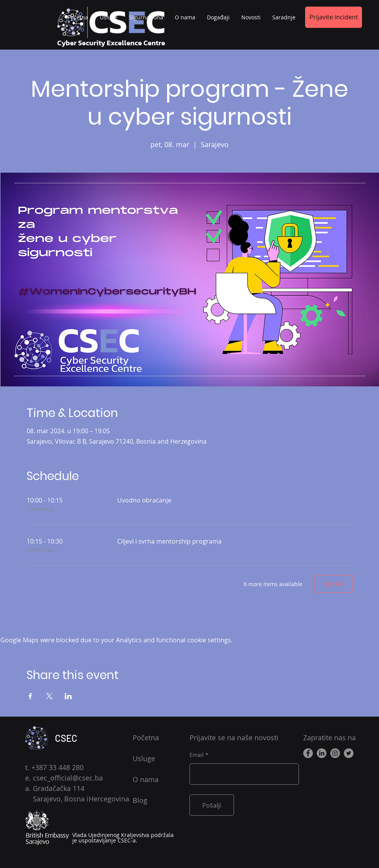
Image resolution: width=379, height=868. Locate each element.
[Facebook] (308, 753)
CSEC (66, 738)
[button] (284, 17)
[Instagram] (335, 753)
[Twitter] (349, 753)
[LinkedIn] (322, 753)
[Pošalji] (212, 805)
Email (197, 755)
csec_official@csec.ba (68, 778)
